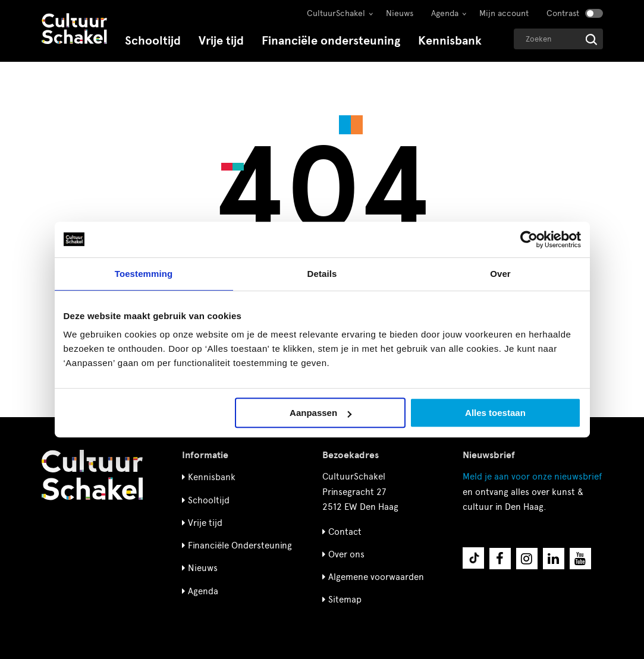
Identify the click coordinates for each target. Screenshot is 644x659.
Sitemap (345, 600)
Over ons (346, 554)
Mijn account (504, 13)
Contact (345, 532)
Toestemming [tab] (144, 274)
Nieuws (400, 13)
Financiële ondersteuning (331, 41)
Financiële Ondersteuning (240, 546)
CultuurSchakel (336, 13)
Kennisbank (450, 41)
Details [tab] (322, 274)
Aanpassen (321, 413)
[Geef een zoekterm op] (558, 39)
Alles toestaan (495, 413)
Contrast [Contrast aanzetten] (563, 13)
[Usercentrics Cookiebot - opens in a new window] (529, 239)
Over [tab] (500, 274)
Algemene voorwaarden (376, 577)
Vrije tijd (221, 41)
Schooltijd (153, 41)
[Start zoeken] (591, 40)
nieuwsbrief (532, 477)
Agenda (445, 13)
